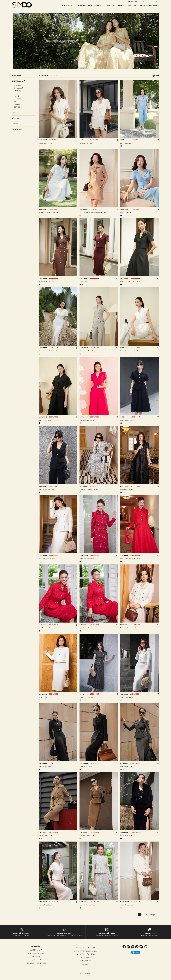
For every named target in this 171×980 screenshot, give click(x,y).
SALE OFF (16, 113)
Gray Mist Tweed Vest (87, 905)
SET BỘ (17, 107)
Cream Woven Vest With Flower (50, 351)
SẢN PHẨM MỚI (68, 6)
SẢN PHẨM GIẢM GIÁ (84, 6)
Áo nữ (16, 96)
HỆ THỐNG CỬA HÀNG (85, 954)
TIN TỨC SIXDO (85, 958)
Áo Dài (17, 102)
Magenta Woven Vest (87, 420)
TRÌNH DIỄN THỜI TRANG (148, 6)
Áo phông (18, 99)
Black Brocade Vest (127, 489)
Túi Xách (16, 118)
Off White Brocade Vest (47, 559)
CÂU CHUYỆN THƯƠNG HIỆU (86, 951)
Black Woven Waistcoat (47, 489)
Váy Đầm (18, 85)
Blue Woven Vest (126, 143)
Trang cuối (153, 915)
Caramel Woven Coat (87, 836)
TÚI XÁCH (121, 6)
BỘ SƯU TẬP (132, 6)
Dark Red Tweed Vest (87, 559)
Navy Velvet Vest (126, 836)
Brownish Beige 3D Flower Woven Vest (93, 212)
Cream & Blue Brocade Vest (89, 489)
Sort (156, 76)
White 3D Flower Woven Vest (49, 212)
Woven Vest (84, 282)
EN (150, 2)
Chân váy (18, 91)
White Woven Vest (86, 143)
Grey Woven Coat (126, 766)
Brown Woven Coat (45, 836)
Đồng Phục (17, 129)
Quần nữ (18, 93)
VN (143, 2)
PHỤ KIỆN (111, 6)
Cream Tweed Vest (127, 905)
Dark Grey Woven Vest (87, 697)
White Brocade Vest (45, 697)
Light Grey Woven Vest (87, 351)
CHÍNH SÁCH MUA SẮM (85, 948)
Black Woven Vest (45, 420)
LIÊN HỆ (85, 964)
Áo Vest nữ (19, 88)
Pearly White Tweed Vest (129, 628)
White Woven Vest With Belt (130, 351)
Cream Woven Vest (45, 143)
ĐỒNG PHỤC (100, 6)
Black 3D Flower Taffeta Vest (130, 282)
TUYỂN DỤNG (86, 961)
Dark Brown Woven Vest (47, 282)
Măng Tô (18, 104)
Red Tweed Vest (44, 628)
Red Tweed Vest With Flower (130, 559)
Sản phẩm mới (19, 81)
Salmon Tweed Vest (45, 905)
